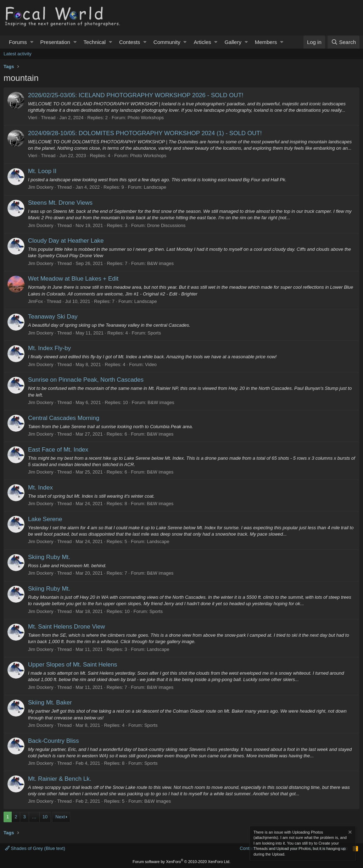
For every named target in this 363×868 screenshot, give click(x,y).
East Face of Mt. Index (58, 450)
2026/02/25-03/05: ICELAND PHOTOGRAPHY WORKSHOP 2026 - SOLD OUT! (136, 95)
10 (45, 817)
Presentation (55, 42)
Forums (18, 42)
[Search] (344, 42)
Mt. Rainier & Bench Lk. (60, 779)
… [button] (34, 817)
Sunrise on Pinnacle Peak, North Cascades (86, 380)
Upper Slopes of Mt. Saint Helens (72, 665)
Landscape (155, 187)
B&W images (160, 263)
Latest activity (18, 54)
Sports (154, 333)
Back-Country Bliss (54, 741)
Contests (130, 42)
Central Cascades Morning (64, 418)
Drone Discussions (166, 225)
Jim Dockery (41, 187)
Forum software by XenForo (181, 862)
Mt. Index (40, 488)
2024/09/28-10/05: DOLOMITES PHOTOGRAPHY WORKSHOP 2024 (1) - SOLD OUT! (145, 133)
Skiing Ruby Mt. (49, 557)
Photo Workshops (146, 118)
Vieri (33, 118)
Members (266, 42)
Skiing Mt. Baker (50, 703)
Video (151, 364)
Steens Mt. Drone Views (60, 203)
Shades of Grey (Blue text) (35, 848)
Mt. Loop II (42, 171)
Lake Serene (45, 519)
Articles (202, 42)
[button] (32, 42)
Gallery (233, 42)
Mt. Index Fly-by (49, 348)
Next (60, 817)
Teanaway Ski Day (53, 317)
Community (167, 42)
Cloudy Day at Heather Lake (66, 241)
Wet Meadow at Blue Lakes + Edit (73, 279)
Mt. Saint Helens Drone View (66, 627)
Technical (95, 42)
